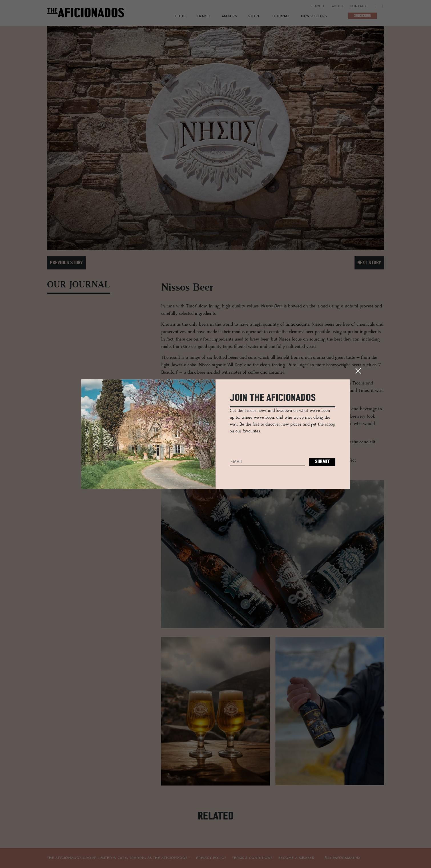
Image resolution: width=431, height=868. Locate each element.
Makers (229, 16)
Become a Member (296, 858)
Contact (358, 6)
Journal (281, 16)
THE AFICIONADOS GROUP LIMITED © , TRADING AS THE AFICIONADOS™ (119, 858)
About (338, 6)
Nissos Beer (272, 306)
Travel (204, 16)
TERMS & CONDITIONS (252, 858)
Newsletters (314, 16)
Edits (180, 16)
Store (254, 16)
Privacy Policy (211, 858)
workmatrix (348, 858)
